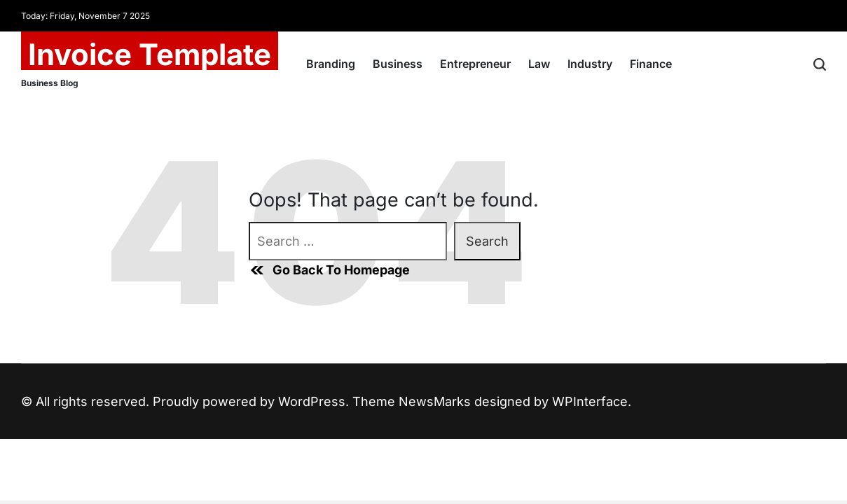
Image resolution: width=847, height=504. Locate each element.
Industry (590, 64)
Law (539, 64)
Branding (331, 64)
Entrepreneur (475, 64)
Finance (651, 64)
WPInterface (590, 401)
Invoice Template (150, 55)
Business (398, 64)
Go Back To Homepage (329, 270)
